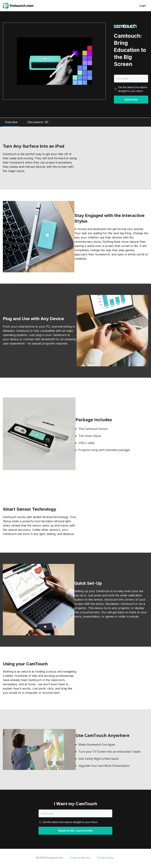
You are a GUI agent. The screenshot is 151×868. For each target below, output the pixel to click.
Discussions (38, 122)
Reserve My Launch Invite (75, 831)
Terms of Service (80, 858)
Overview (11, 122)
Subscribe (131, 99)
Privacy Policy (105, 858)
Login (143, 6)
